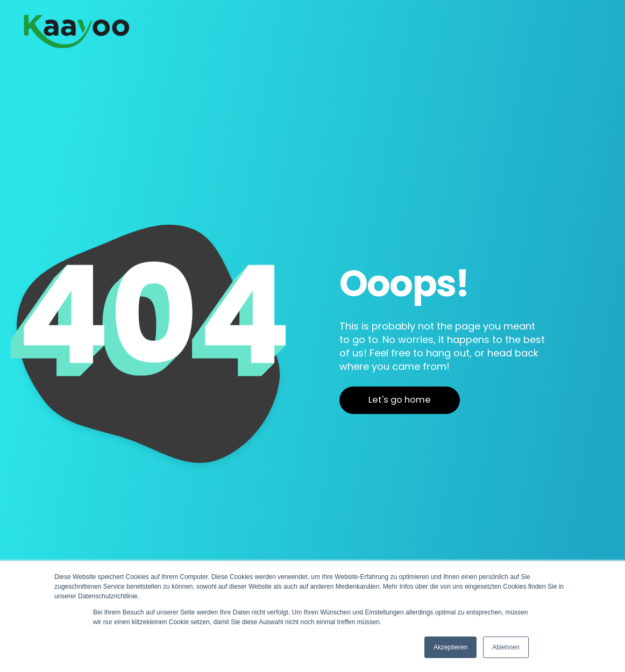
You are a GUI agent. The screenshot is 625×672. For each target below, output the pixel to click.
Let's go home (400, 400)
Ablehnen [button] (506, 647)
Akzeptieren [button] (450, 647)
